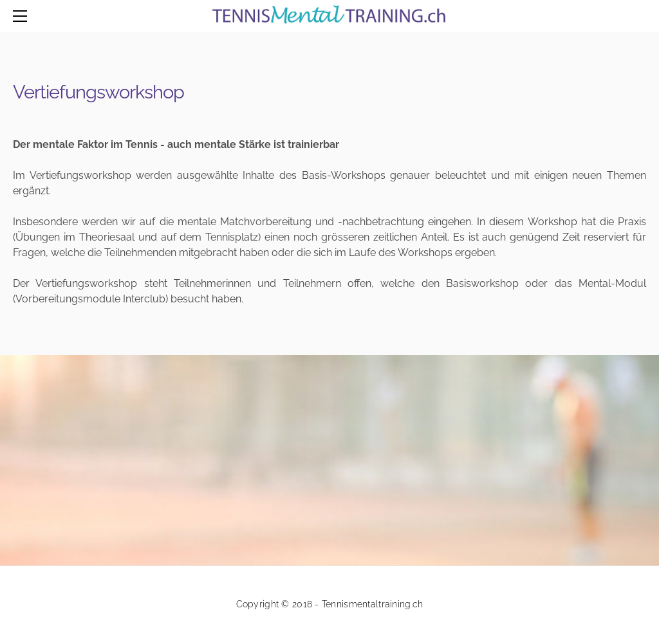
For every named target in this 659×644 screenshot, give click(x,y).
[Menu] (23, 16)
